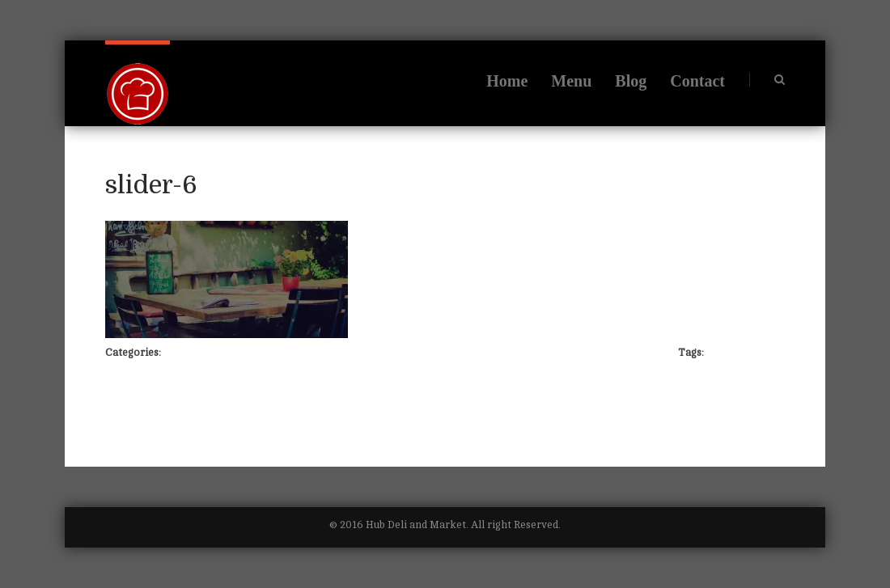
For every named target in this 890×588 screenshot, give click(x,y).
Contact (697, 81)
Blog (631, 81)
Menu (571, 81)
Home (507, 81)
